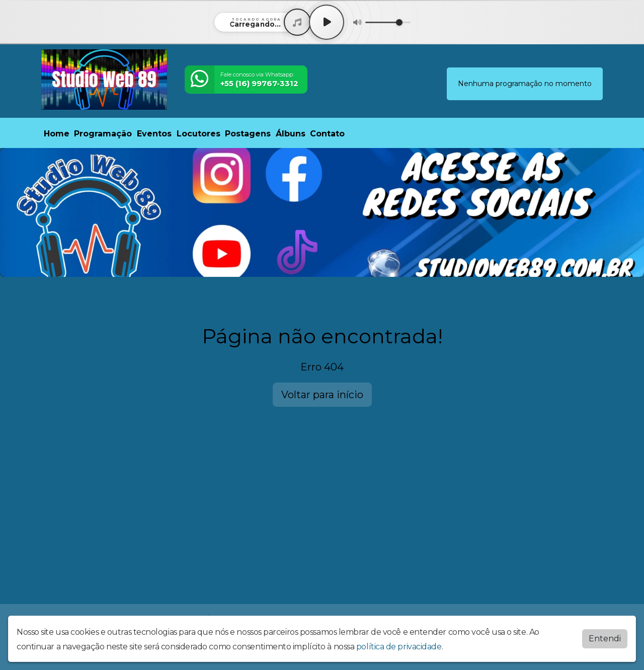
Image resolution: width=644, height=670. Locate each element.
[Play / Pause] (327, 22)
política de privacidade (399, 647)
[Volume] (388, 22)
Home (57, 134)
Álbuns (291, 134)
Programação (103, 134)
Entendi (605, 639)
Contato (327, 134)
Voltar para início (322, 395)
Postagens (248, 134)
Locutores (198, 134)
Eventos (154, 134)
